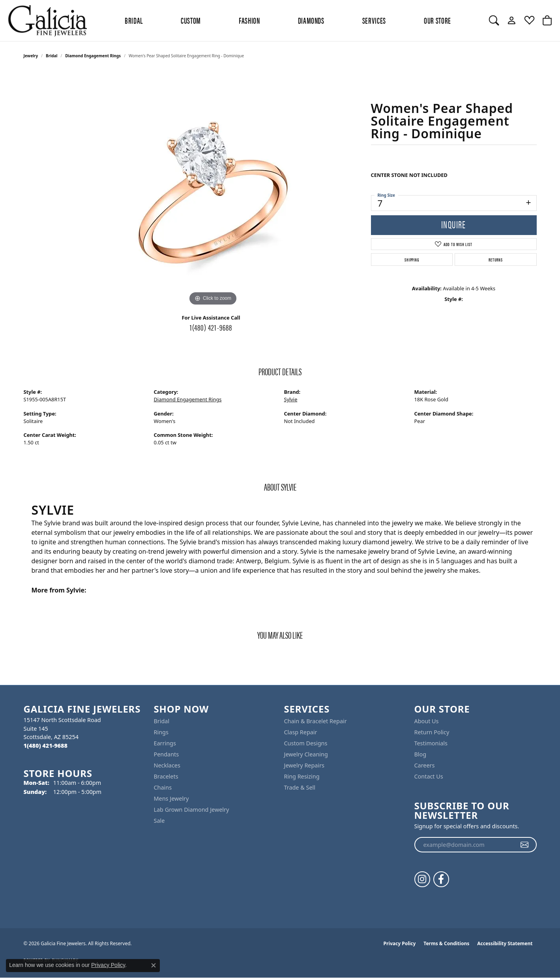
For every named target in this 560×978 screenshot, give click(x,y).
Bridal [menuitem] (162, 721)
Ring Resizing (302, 776)
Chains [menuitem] (163, 787)
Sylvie (291, 399)
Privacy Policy (400, 943)
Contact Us (429, 776)
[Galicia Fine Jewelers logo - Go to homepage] (47, 21)
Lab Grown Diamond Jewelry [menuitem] (192, 810)
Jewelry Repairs (304, 765)
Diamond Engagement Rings (93, 56)
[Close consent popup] (154, 965)
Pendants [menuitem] (167, 754)
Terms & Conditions (446, 943)
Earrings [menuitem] (165, 743)
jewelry (31, 56)
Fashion (249, 20)
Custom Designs (306, 743)
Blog (420, 754)
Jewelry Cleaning (306, 754)
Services (374, 20)
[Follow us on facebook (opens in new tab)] (441, 879)
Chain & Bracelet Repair (316, 721)
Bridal (52, 56)
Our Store (437, 20)
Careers (425, 765)
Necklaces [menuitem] (167, 765)
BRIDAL (134, 20)
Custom (191, 20)
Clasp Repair (301, 732)
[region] (213, 189)
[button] (494, 21)
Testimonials (431, 743)
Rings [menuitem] (161, 732)
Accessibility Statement (505, 943)
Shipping (412, 260)
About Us (427, 721)
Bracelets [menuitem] (166, 776)
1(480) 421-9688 (211, 327)
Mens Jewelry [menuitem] (171, 798)
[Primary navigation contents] (288, 21)
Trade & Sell (300, 787)
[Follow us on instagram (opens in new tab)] (422, 879)
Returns (496, 260)
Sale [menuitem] (159, 821)
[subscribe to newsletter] (525, 845)
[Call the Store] (46, 746)
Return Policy (432, 732)
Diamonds (311, 20)
